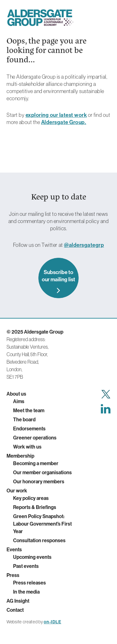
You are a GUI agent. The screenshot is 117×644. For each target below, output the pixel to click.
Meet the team (29, 410)
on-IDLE (52, 622)
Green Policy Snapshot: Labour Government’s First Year (42, 524)
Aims (19, 401)
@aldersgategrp (84, 245)
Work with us (27, 447)
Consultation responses (39, 540)
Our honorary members (39, 481)
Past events (26, 566)
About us (16, 394)
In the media (26, 592)
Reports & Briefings (35, 507)
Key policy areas (31, 498)
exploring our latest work (56, 115)
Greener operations (35, 438)
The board (24, 419)
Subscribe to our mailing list (58, 276)
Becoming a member (36, 463)
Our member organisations (42, 472)
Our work (17, 491)
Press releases (29, 583)
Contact (15, 610)
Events (14, 549)
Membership (20, 456)
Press (13, 575)
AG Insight (18, 601)
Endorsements (29, 428)
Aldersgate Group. (64, 122)
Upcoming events (32, 557)
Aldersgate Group (40, 18)
